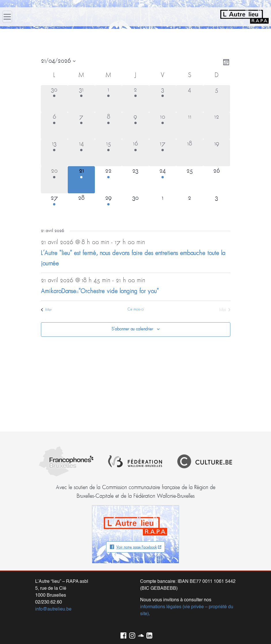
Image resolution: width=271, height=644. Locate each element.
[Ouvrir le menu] (7, 17)
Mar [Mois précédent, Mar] (46, 310)
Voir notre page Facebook (137, 547)
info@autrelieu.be (53, 609)
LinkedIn (148, 634)
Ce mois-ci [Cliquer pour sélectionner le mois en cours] (136, 309)
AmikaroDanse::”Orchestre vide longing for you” (100, 292)
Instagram (131, 634)
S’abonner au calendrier (132, 329)
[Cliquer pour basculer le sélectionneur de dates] (58, 61)
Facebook (123, 634)
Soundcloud (140, 634)
